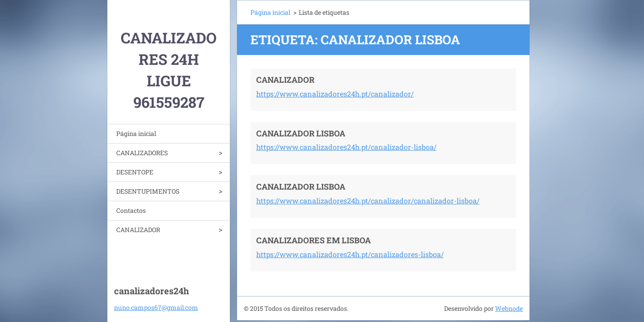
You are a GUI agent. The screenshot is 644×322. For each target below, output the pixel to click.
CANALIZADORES (142, 153)
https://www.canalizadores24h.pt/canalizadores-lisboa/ (350, 254)
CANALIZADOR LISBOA (301, 133)
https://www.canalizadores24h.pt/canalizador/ (335, 94)
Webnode (509, 308)
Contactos (131, 210)
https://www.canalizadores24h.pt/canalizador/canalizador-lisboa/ (368, 201)
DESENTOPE (135, 172)
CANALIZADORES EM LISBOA (314, 240)
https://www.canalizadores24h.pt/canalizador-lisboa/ (346, 147)
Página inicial (136, 133)
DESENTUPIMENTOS (148, 191)
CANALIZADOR (138, 230)
